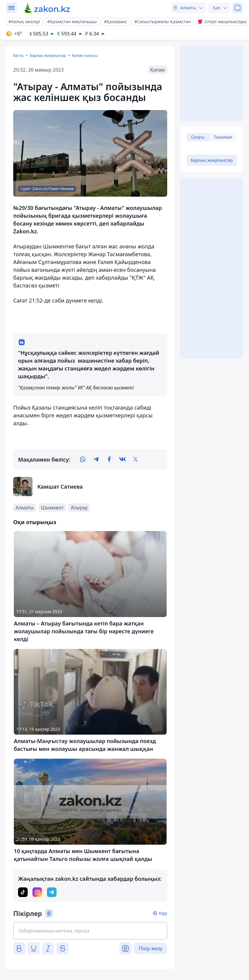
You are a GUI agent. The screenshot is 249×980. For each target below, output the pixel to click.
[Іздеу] (238, 8)
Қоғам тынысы (85, 55)
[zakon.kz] (47, 8)
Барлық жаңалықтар (48, 55)
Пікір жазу (151, 948)
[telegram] (96, 459)
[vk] (122, 459)
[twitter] (136, 459)
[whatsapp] (83, 459)
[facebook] (109, 459)
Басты (18, 55)
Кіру (163, 913)
